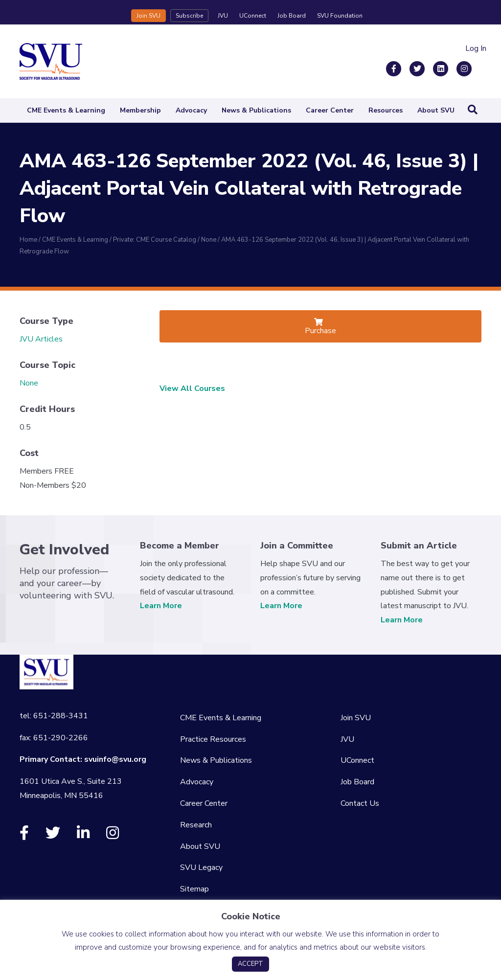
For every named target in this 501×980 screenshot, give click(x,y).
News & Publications (256, 110)
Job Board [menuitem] (357, 782)
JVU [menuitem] (347, 739)
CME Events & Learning (66, 110)
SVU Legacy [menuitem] (201, 867)
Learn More (161, 606)
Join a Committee (297, 546)
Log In (476, 48)
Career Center (330, 110)
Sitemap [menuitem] (194, 889)
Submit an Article (419, 546)
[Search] (473, 110)
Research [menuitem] (196, 825)
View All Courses (192, 388)
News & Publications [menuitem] (216, 760)
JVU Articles (41, 339)
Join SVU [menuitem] (356, 718)
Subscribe (189, 16)
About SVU (436, 110)
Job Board (292, 16)
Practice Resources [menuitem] (213, 739)
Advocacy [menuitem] (197, 782)
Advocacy (191, 110)
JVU (223, 16)
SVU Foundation (340, 16)
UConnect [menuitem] (357, 760)
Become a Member (180, 546)
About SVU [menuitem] (200, 846)
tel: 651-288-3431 (54, 716)
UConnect (253, 16)
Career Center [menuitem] (204, 803)
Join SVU (148, 16)
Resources (386, 110)
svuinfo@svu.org (115, 759)
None (29, 383)
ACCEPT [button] (250, 964)
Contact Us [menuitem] (360, 803)
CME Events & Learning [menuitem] (221, 718)
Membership (140, 110)
